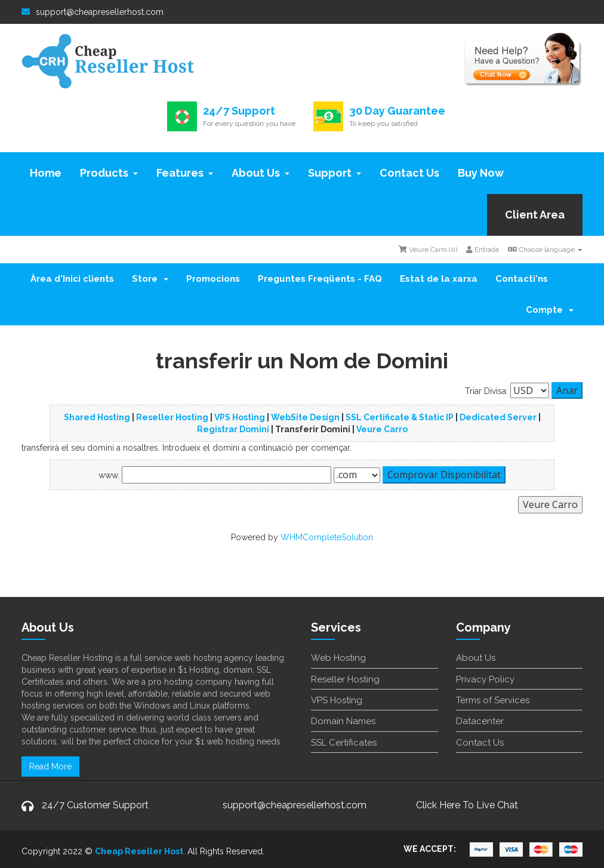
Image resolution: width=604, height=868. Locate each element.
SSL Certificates (344, 743)
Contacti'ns (522, 279)
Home (46, 173)
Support (335, 173)
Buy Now (481, 173)
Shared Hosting (97, 417)
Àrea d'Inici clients (72, 279)
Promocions (213, 279)
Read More (50, 767)
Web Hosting (338, 658)
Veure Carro (382, 429)
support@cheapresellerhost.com (93, 12)
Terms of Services (493, 700)
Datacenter (480, 721)
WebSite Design (305, 417)
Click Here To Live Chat (467, 805)
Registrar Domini (233, 429)
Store (150, 279)
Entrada (483, 250)
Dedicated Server (498, 417)
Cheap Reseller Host (139, 851)
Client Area (535, 215)
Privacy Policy (485, 679)
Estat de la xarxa (439, 279)
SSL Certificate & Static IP (400, 417)
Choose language (545, 250)
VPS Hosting (240, 417)
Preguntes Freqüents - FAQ (320, 279)
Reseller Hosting (172, 417)
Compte (550, 310)
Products (109, 173)
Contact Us (409, 173)
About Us (261, 173)
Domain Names (343, 721)
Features (185, 173)
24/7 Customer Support (95, 805)
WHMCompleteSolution (327, 537)
